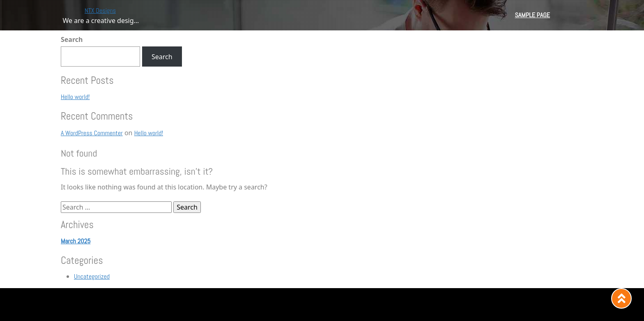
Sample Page (532, 15)
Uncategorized (92, 276)
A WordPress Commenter (92, 133)
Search (72, 39)
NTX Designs (100, 10)
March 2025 (76, 241)
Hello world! (75, 97)
